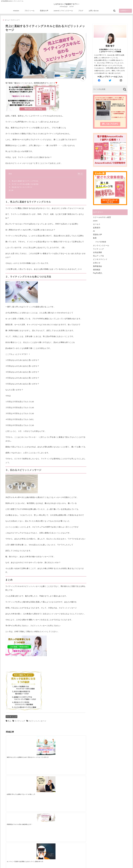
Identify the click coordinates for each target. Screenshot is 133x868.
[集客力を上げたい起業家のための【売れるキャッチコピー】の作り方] (16, 745)
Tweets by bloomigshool (56, 813)
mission (16, 12)
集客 (95, 238)
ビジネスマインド (100, 260)
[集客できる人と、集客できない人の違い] (36, 775)
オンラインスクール (101, 246)
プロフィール (30, 12)
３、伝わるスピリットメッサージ (20, 188)
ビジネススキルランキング (100, 843)
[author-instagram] (121, 81)
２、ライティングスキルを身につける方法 (24, 184)
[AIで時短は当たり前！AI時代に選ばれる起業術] (16, 775)
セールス (97, 225)
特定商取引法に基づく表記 (57, 863)
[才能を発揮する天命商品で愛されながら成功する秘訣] (76, 775)
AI (94, 232)
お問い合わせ (94, 12)
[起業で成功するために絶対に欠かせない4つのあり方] (56, 775)
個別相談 (97, 270)
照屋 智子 (110, 46)
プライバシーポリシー (78, 863)
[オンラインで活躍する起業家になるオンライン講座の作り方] (76, 743)
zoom (95, 221)
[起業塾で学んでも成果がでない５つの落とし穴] (36, 743)
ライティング (11, 717)
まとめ (11, 191)
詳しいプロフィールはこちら (110, 77)
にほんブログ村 (96, 852)
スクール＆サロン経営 (102, 218)
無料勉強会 (98, 267)
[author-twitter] (110, 81)
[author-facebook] (99, 81)
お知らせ (97, 263)
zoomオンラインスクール (63, 12)
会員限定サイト (125, 12)
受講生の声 (44, 12)
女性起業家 (98, 253)
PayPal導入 (98, 274)
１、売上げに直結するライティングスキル (24, 181)
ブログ (81, 12)
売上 (10, 721)
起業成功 (97, 228)
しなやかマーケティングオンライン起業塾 (61, 866)
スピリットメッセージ (37, 721)
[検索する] (125, 90)
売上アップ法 (98, 256)
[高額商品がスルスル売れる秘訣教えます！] (56, 740)
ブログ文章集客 (101, 242)
